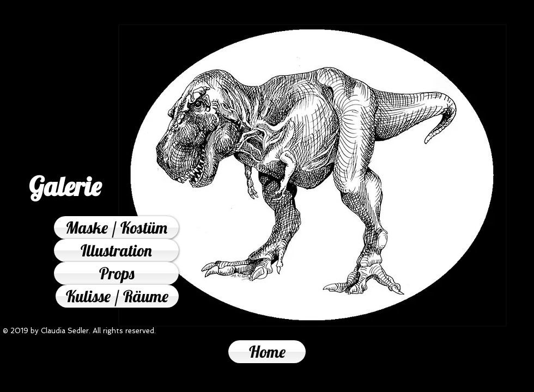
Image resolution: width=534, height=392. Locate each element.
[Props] (116, 273)
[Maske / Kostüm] (116, 228)
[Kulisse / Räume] (117, 296)
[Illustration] (116, 250)
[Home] (267, 352)
